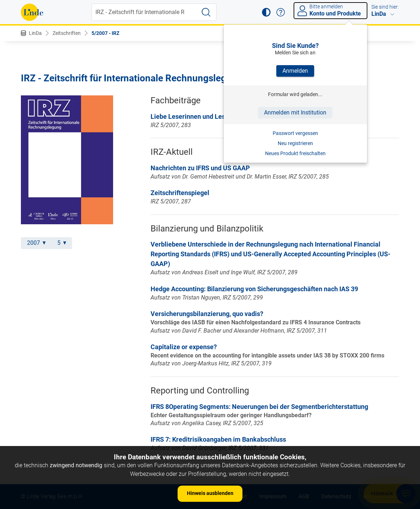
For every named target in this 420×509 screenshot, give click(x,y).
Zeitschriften (67, 33)
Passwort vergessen (295, 133)
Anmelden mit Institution (295, 112)
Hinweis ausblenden (210, 493)
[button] (266, 12)
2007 (36, 243)
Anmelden (295, 71)
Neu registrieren (295, 143)
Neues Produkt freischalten (295, 153)
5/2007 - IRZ (105, 33)
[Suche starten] (206, 12)
